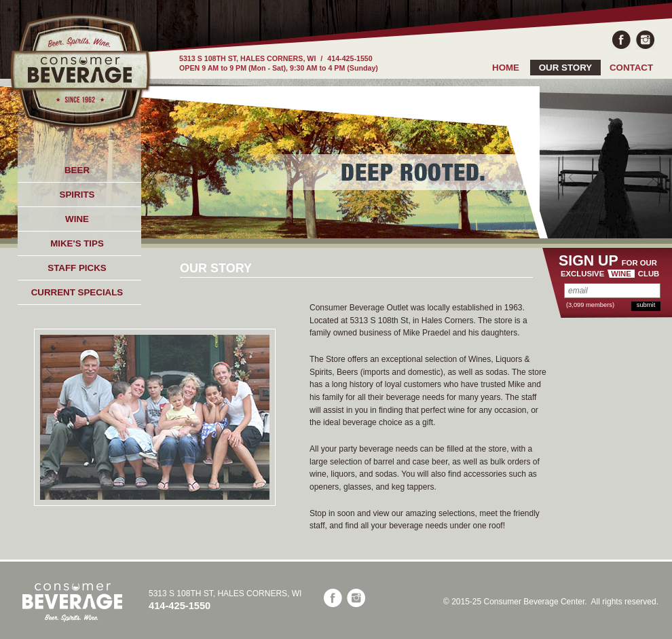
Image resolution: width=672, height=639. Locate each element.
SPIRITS (77, 195)
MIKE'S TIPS (77, 243)
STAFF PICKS (77, 268)
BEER (77, 170)
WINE (77, 219)
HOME (506, 68)
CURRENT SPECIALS (77, 292)
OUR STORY (566, 68)
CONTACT (631, 68)
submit (646, 305)
